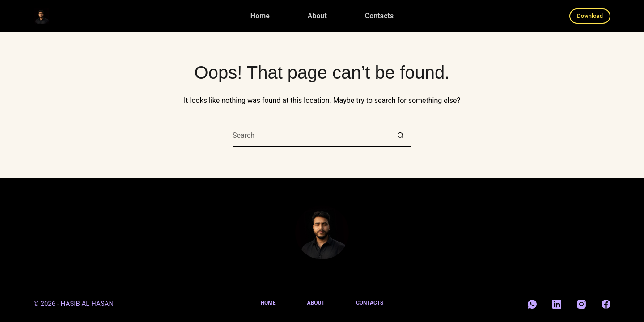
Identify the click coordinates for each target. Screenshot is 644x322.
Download (590, 16)
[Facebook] (606, 304)
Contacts (379, 16)
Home (260, 16)
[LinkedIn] (557, 304)
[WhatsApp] (532, 304)
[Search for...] (311, 136)
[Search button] (400, 136)
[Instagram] (581, 304)
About (317, 16)
